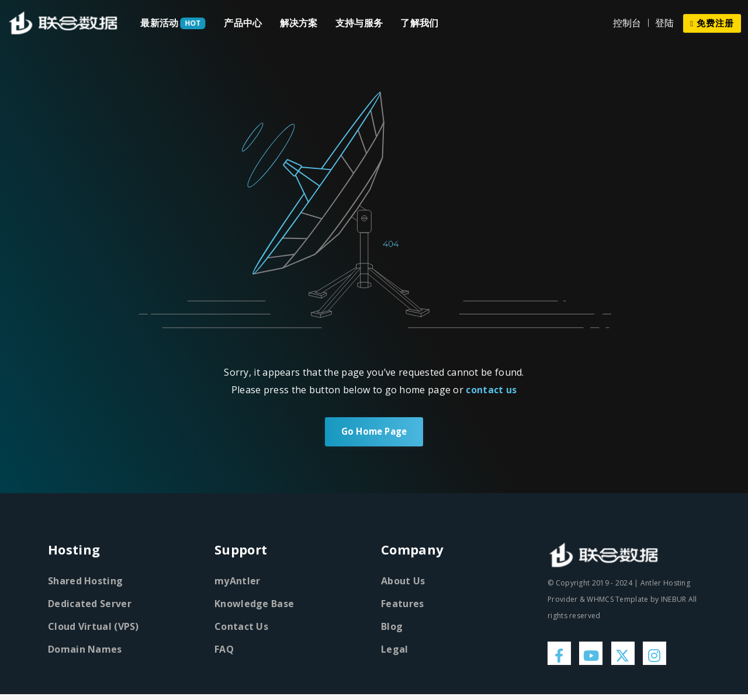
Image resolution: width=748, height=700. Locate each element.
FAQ (224, 650)
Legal (395, 650)
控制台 (627, 23)
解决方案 (299, 23)
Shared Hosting (85, 582)
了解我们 (419, 23)
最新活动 (159, 23)
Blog (392, 628)
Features (402, 605)
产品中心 (243, 23)
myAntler (237, 582)
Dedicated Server (90, 605)
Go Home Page (374, 432)
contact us (491, 390)
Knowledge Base (254, 605)
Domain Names (85, 650)
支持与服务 (359, 23)
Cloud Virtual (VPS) (93, 628)
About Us (403, 582)
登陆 (665, 23)
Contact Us (241, 628)
